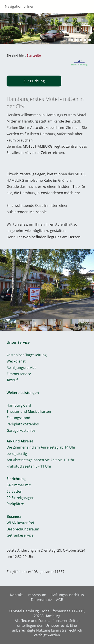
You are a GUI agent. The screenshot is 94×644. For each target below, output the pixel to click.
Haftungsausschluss (67, 595)
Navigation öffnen (20, 6)
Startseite (34, 55)
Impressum (37, 595)
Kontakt (17, 595)
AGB (60, 600)
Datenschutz (41, 600)
